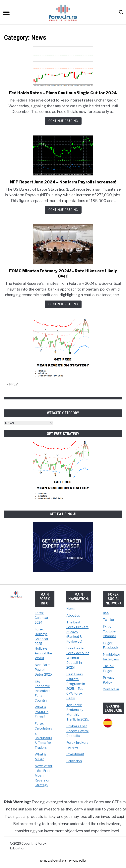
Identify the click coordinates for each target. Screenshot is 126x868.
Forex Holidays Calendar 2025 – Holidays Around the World (43, 644)
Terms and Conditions (53, 861)
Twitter (109, 620)
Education (74, 761)
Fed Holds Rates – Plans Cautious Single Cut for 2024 (63, 93)
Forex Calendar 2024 (42, 618)
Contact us (111, 689)
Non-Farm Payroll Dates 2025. (44, 670)
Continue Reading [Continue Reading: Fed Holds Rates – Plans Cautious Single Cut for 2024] (63, 121)
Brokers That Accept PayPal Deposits (77, 731)
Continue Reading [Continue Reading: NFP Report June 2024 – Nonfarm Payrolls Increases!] (63, 210)
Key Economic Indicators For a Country (42, 691)
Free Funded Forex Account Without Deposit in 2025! (78, 658)
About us (73, 616)
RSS (106, 613)
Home (71, 609)
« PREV (12, 384)
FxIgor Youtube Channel (109, 631)
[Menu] (6, 13)
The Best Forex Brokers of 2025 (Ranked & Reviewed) (77, 632)
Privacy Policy (78, 861)
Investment (75, 754)
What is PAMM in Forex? (42, 712)
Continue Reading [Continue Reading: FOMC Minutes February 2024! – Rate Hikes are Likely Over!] (63, 304)
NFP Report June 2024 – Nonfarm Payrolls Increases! (63, 182)
